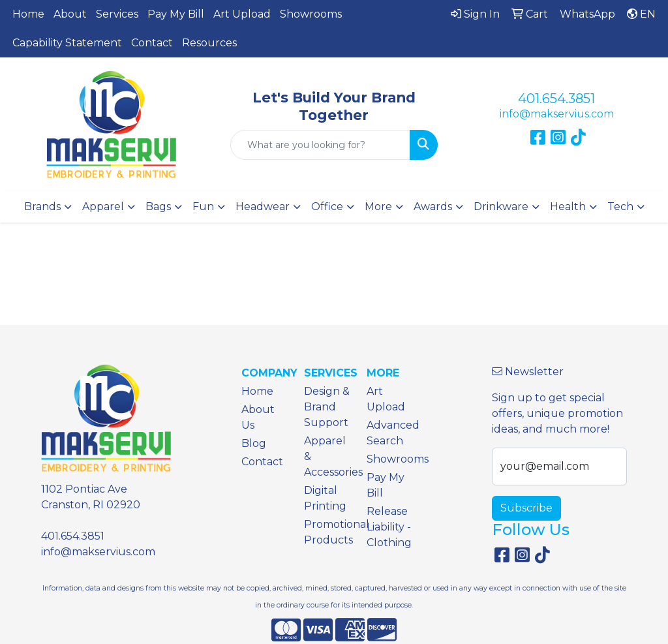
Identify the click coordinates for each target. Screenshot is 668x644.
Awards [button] (433, 207)
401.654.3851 (556, 99)
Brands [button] (42, 207)
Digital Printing (325, 498)
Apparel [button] (103, 207)
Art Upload (242, 14)
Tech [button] (620, 207)
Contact (152, 43)
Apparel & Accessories (327, 456)
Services (117, 14)
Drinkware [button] (501, 207)
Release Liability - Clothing (389, 527)
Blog (254, 443)
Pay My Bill (176, 14)
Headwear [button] (263, 207)
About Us (258, 417)
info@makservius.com (557, 114)
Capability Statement (67, 43)
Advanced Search (390, 433)
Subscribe (526, 508)
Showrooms (311, 14)
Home (28, 14)
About (70, 14)
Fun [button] (203, 207)
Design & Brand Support (327, 407)
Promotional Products (327, 532)
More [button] (378, 207)
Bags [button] (158, 207)
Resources (209, 43)
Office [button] (327, 207)
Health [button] (568, 207)
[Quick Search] (320, 145)
